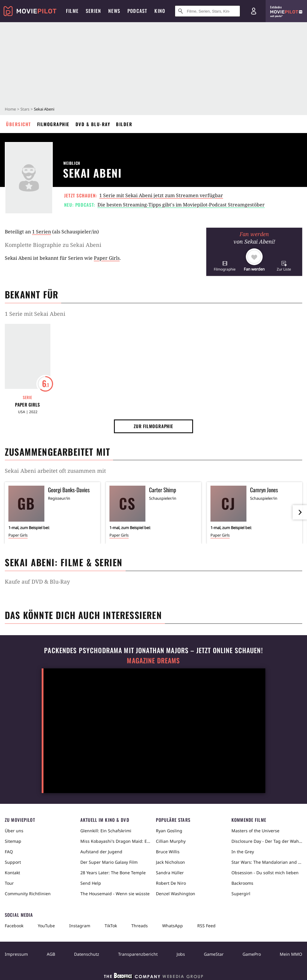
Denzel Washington (176, 894)
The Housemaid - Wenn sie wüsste (115, 894)
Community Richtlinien (28, 894)
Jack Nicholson (170, 862)
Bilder (124, 124)
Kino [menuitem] (160, 11)
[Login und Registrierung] (254, 11)
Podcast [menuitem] (137, 11)
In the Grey (243, 852)
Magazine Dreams (153, 660)
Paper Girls (107, 258)
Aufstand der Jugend (101, 852)
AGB (51, 954)
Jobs (181, 954)
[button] (225, 266)
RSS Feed (206, 926)
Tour (9, 883)
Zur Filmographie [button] (153, 426)
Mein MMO (291, 954)
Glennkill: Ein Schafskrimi (106, 831)
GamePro (252, 954)
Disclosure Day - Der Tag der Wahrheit (267, 841)
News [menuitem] (114, 11)
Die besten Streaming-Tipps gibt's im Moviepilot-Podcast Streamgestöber (181, 205)
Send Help (91, 883)
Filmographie (53, 124)
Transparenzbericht (138, 954)
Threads (140, 926)
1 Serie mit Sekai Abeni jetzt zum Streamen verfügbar (161, 195)
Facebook (14, 926)
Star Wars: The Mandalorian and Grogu (267, 862)
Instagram (80, 926)
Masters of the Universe (255, 831)
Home (10, 109)
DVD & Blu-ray (93, 124)
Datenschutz (87, 954)
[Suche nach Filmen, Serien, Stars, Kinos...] (207, 11)
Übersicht (19, 124)
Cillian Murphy (171, 841)
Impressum (16, 954)
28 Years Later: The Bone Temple (113, 873)
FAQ (9, 852)
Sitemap (13, 841)
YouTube (46, 926)
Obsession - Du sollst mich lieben (265, 873)
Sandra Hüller (170, 873)
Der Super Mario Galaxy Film (109, 862)
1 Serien (42, 232)
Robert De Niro (171, 883)
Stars (25, 109)
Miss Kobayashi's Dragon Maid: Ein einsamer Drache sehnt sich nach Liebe (116, 841)
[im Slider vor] (300, 512)
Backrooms (242, 883)
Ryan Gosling (169, 831)
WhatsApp (173, 926)
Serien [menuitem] (93, 11)
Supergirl (241, 894)
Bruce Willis (168, 852)
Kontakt (12, 873)
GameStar (214, 954)
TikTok (111, 926)
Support (13, 862)
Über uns (14, 831)
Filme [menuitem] (72, 11)
